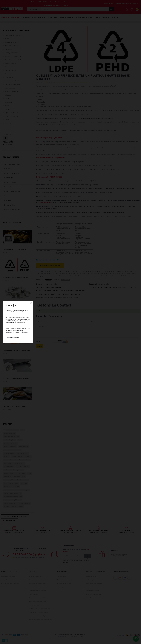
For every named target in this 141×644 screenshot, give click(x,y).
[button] (31, 303)
